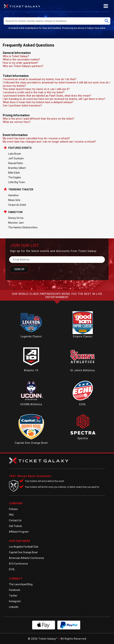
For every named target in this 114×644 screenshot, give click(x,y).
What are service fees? (17, 122)
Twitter (13, 596)
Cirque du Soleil (17, 205)
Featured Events (20, 148)
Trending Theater (21, 189)
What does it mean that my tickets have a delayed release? (38, 102)
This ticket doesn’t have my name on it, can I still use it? (36, 89)
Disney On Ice (16, 218)
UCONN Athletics (31, 404)
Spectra (83, 438)
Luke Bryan (15, 154)
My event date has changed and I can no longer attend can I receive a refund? (49, 142)
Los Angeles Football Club (24, 547)
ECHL (83, 404)
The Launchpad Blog (21, 584)
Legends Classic (31, 336)
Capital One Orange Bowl (31, 443)
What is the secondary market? (21, 60)
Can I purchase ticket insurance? (22, 106)
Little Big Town (17, 182)
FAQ (11, 515)
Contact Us (15, 520)
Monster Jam (16, 223)
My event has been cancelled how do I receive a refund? (36, 138)
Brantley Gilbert (17, 168)
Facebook (15, 590)
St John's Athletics (83, 370)
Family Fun (15, 212)
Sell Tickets (16, 526)
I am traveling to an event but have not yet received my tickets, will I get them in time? (54, 99)
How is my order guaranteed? (20, 63)
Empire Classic (83, 336)
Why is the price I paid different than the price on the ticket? (39, 119)
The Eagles (15, 177)
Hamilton (13, 195)
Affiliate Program (19, 532)
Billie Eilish (14, 173)
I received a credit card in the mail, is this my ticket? (34, 92)
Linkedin (14, 607)
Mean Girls (14, 200)
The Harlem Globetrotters (23, 227)
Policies (13, 509)
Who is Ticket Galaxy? (16, 56)
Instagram (15, 601)
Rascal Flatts (16, 163)
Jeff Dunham (16, 158)
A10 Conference (18, 564)
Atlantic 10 (31, 370)
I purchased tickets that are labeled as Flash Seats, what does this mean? (47, 96)
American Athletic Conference (26, 558)
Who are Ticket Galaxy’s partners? (23, 66)
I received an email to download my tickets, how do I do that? (40, 79)
